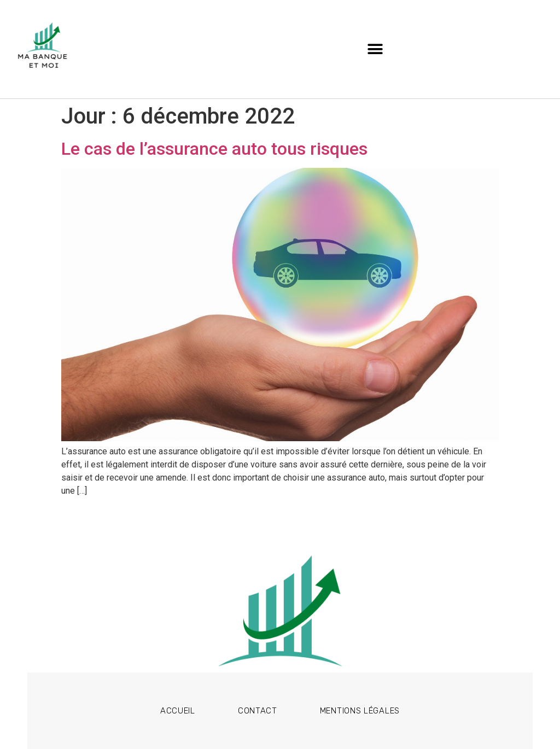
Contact (258, 711)
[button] (375, 49)
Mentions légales (360, 711)
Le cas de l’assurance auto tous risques (214, 149)
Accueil (178, 711)
